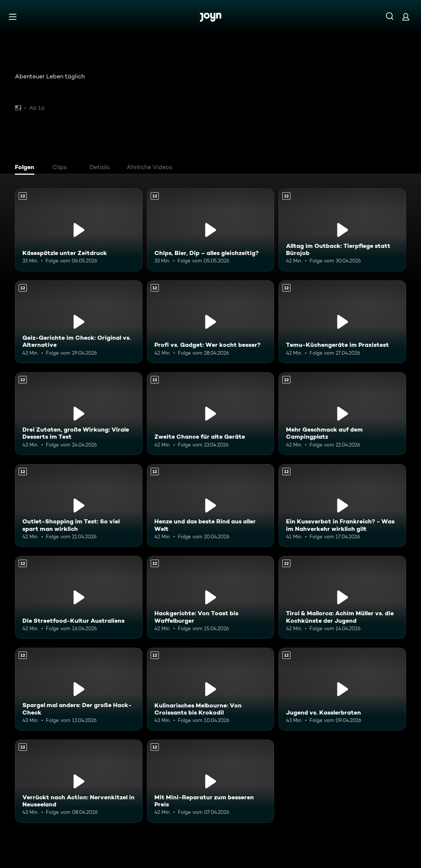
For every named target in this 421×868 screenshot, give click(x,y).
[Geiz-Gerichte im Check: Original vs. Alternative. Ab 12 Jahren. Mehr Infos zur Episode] (79, 322)
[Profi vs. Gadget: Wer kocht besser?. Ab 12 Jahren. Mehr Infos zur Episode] (211, 322)
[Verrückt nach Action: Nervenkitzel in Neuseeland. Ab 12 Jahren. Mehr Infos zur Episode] (79, 781)
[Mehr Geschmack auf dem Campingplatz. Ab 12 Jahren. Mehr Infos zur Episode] (342, 414)
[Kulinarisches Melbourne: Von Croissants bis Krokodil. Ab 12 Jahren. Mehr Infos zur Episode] (211, 689)
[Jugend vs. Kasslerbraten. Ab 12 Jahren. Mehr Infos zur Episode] (342, 689)
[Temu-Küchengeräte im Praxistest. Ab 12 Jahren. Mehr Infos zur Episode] (342, 322)
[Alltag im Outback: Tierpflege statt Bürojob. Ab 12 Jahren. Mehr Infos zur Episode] (342, 230)
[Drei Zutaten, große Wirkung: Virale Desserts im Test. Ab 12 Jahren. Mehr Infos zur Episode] (79, 414)
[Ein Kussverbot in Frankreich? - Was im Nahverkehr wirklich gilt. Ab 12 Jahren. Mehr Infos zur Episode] (342, 505)
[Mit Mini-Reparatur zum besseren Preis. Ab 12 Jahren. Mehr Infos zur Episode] (211, 781)
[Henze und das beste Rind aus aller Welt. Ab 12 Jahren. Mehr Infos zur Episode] (211, 505)
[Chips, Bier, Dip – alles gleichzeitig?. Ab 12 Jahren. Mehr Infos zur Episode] (211, 230)
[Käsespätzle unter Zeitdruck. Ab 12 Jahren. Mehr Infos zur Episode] (79, 230)
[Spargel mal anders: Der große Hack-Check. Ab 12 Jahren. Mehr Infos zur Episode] (79, 689)
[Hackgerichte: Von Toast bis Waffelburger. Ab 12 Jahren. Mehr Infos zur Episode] (211, 597)
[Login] (406, 17)
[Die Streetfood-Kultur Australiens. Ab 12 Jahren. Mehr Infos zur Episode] (79, 597)
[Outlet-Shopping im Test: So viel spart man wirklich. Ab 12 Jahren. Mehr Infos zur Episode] (79, 505)
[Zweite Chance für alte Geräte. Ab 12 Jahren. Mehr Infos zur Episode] (211, 414)
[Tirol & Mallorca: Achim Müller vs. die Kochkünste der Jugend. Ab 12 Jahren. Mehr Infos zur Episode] (342, 597)
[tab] (26, 168)
